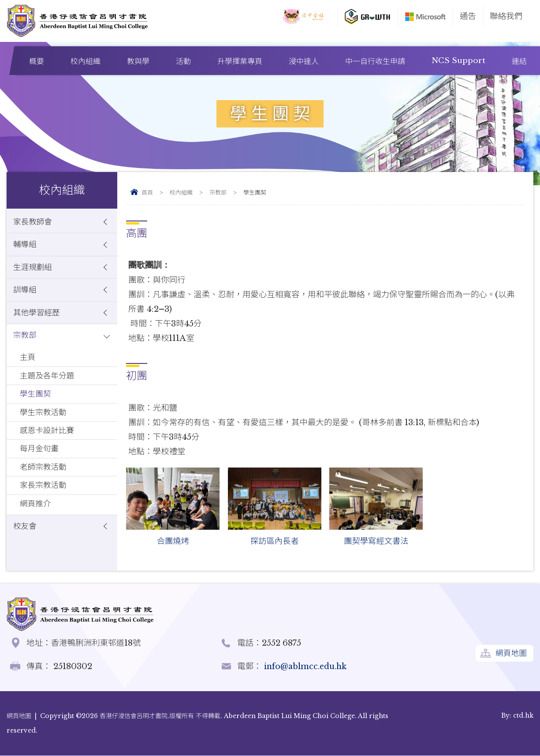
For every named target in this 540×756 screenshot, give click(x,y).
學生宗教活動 (44, 423)
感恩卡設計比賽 (48, 443)
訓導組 (26, 294)
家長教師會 (34, 223)
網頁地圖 (510, 654)
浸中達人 (304, 62)
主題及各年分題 (48, 384)
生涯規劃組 (34, 270)
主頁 (28, 365)
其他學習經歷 (38, 318)
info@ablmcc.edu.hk (306, 667)
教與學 (138, 62)
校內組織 (86, 62)
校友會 (26, 544)
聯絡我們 (506, 16)
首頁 (147, 193)
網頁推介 (36, 520)
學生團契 (36, 404)
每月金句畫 (40, 462)
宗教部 (218, 193)
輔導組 (26, 246)
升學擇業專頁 (240, 62)
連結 (519, 62)
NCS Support (458, 61)
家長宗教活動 (44, 501)
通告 (468, 16)
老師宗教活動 (44, 481)
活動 (183, 62)
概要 (37, 62)
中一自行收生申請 (375, 62)
